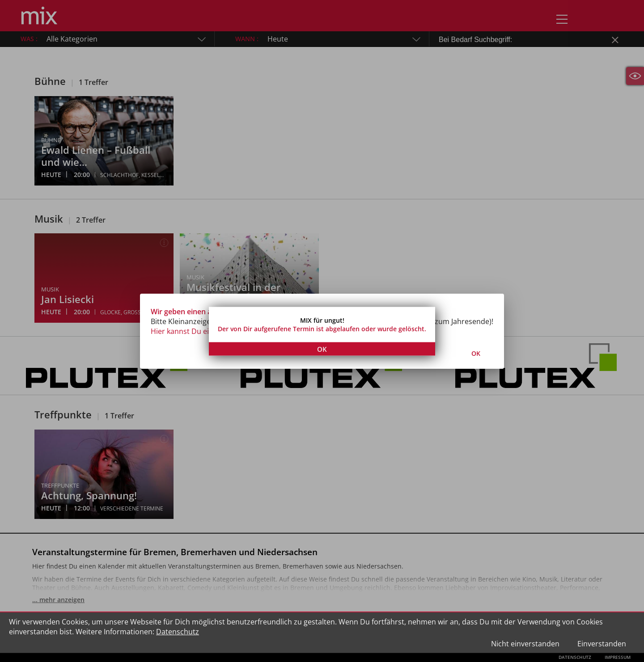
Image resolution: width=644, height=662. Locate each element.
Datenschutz (178, 632)
